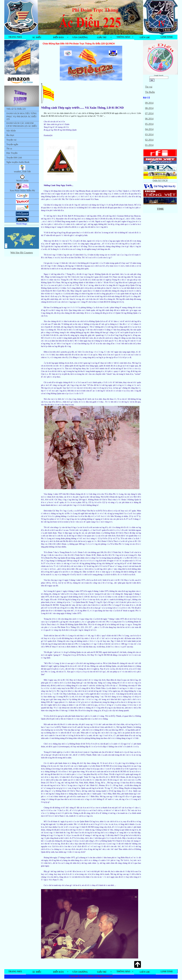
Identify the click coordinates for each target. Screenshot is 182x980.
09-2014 (149, 103)
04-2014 (149, 129)
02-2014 (149, 140)
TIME (160, 209)
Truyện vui (11, 140)
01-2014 (149, 145)
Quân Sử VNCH (160, 179)
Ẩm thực (10, 135)
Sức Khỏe (11, 131)
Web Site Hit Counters (22, 253)
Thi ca (9, 149)
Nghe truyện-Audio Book (18, 162)
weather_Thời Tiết (22, 169)
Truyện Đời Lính (14, 158)
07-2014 (149, 113)
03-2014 (149, 135)
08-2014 (149, 108)
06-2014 (149, 119)
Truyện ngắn (12, 144)
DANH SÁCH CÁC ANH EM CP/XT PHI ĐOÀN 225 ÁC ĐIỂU (22, 125)
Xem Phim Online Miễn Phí (22, 188)
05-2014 (149, 124)
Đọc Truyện (12, 153)
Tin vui (149, 87)
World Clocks (22, 178)
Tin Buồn (150, 92)
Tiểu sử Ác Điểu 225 (16, 109)
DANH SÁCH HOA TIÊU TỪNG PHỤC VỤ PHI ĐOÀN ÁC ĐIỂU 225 (22, 116)
